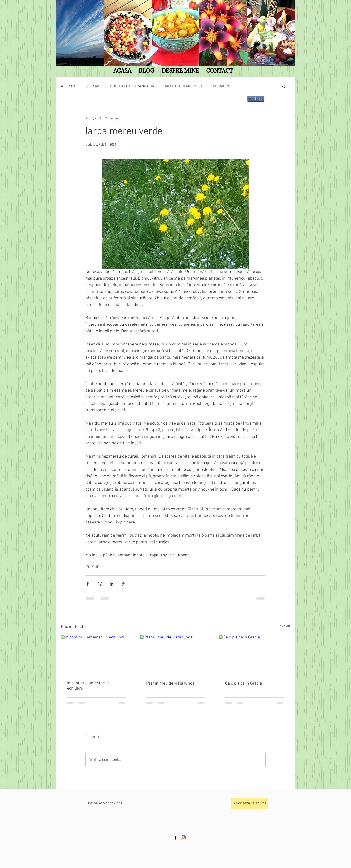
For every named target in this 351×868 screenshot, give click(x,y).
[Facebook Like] (116, 101)
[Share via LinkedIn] (112, 584)
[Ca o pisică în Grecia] (255, 655)
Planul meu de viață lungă (170, 684)
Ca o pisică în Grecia (244, 684)
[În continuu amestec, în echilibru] (96, 655)
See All (285, 626)
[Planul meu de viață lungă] (176, 655)
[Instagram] (183, 838)
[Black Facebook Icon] (175, 838)
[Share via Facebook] (88, 584)
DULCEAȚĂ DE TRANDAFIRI (133, 86)
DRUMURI (221, 86)
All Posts (68, 86)
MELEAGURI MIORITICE (184, 86)
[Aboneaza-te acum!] (250, 803)
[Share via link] (123, 584)
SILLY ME (93, 86)
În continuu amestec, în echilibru (88, 686)
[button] (284, 86)
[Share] (256, 99)
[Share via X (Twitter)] (100, 584)
